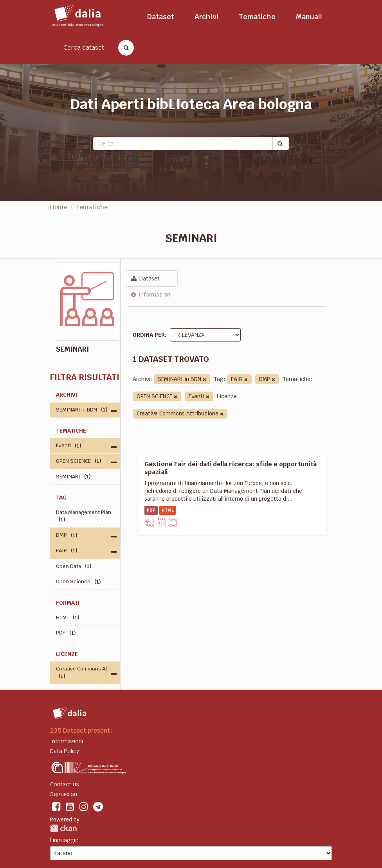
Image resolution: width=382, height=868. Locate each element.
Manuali (309, 17)
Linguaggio (64, 840)
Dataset (161, 17)
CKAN (63, 828)
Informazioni (151, 295)
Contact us (65, 784)
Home (59, 207)
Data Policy (65, 751)
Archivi (206, 17)
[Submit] (281, 144)
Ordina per (149, 335)
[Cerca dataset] (124, 48)
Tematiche (257, 17)
